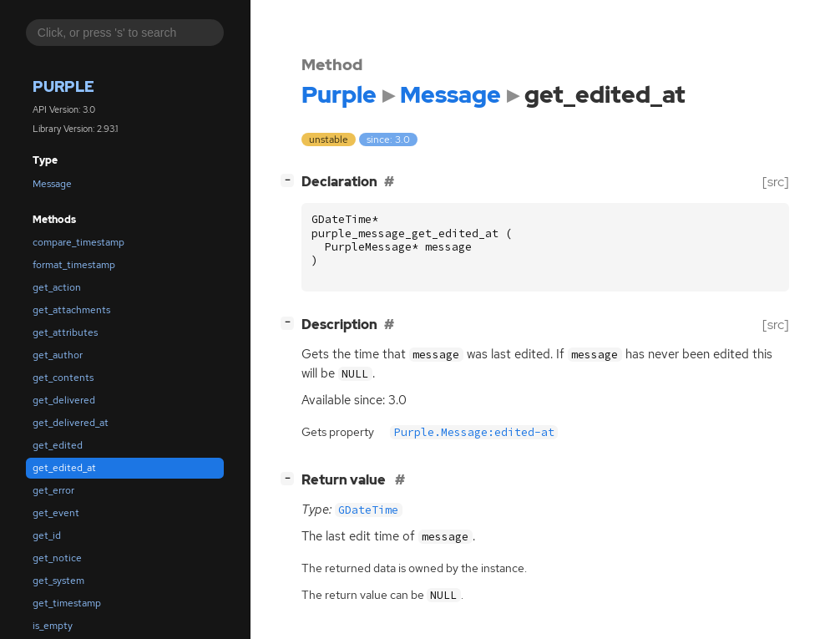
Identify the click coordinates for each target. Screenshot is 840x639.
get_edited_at (64, 468)
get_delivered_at (71, 423)
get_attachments (71, 310)
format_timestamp (74, 265)
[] (291, 180)
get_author (58, 355)
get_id (47, 535)
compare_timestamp (78, 242)
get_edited (58, 445)
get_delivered (64, 400)
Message (52, 184)
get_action (57, 287)
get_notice (57, 558)
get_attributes (65, 332)
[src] (776, 182)
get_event (56, 513)
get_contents (63, 378)
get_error (53, 490)
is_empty (53, 626)
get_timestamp (67, 603)
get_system (58, 581)
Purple (63, 86)
